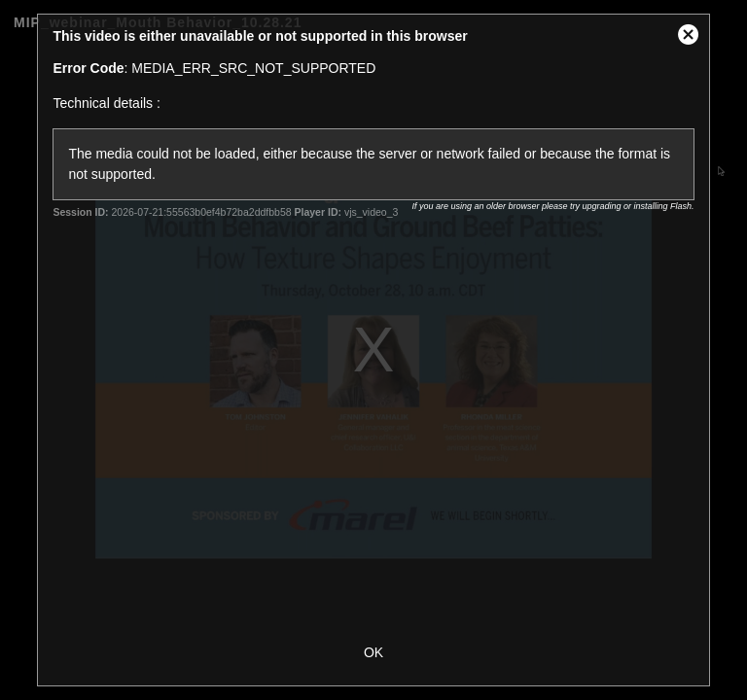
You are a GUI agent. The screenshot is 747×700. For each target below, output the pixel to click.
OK (373, 652)
